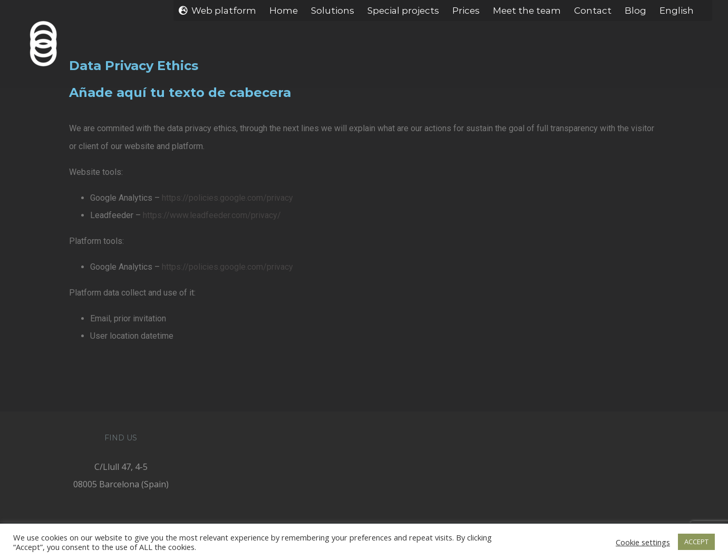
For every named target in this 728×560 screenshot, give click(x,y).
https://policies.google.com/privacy (225, 198)
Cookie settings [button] (643, 542)
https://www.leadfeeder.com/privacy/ (209, 215)
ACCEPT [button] (696, 542)
